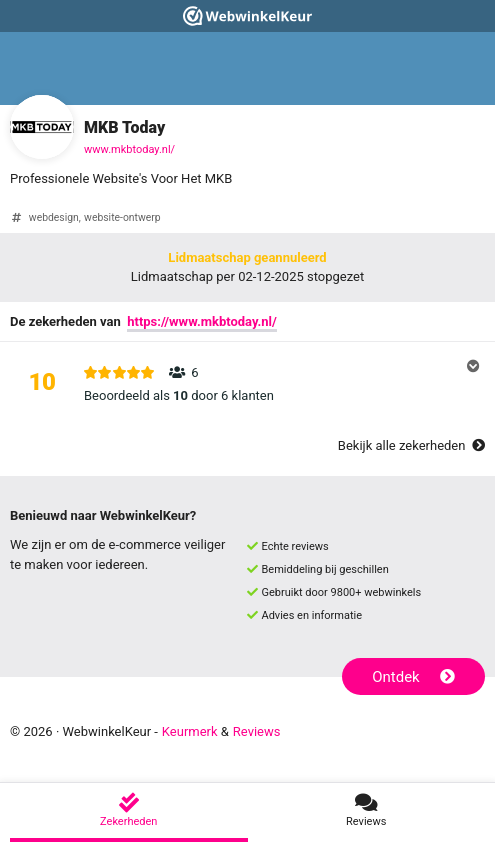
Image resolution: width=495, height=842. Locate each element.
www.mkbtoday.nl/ (129, 149)
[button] (247, 384)
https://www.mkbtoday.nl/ (202, 321)
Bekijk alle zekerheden (411, 445)
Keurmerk (190, 731)
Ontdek (413, 677)
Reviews (257, 731)
